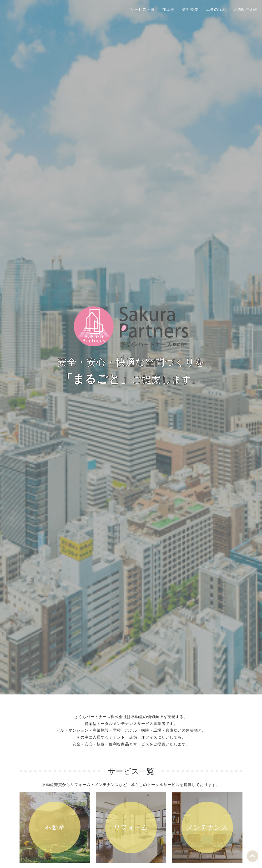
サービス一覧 (143, 9)
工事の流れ (216, 9)
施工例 (169, 9)
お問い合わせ (246, 9)
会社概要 (190, 9)
